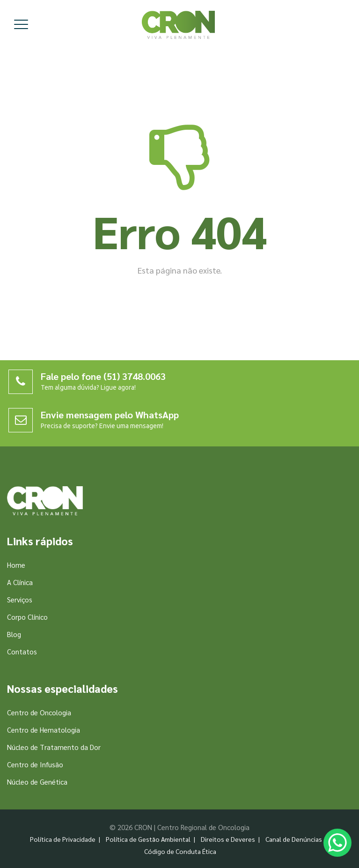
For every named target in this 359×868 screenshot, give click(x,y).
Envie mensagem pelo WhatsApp (110, 415)
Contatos (22, 651)
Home (16, 565)
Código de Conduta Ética (180, 851)
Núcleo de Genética (37, 782)
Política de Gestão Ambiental (148, 839)
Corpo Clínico (27, 617)
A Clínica (20, 582)
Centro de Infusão (35, 764)
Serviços (20, 599)
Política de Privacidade (63, 839)
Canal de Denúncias (294, 839)
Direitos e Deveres (228, 839)
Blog (14, 634)
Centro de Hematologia (44, 730)
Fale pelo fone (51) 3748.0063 (103, 376)
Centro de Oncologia (39, 712)
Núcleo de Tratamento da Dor (54, 747)
